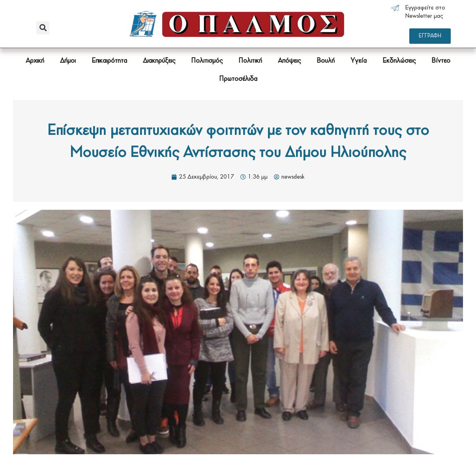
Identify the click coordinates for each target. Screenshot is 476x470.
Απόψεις (289, 61)
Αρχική (35, 61)
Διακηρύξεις (159, 61)
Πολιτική (250, 61)
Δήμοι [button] (68, 61)
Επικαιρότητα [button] (109, 61)
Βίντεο (441, 61)
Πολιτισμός (207, 61)
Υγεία (359, 61)
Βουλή (326, 61)
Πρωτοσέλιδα (238, 79)
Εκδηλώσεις (399, 61)
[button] (43, 28)
